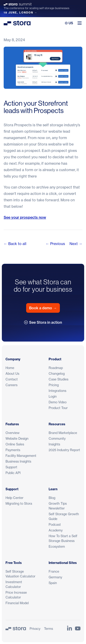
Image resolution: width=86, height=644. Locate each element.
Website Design (17, 438)
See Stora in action (43, 322)
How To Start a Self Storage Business (63, 538)
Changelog (57, 373)
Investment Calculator (14, 584)
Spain (53, 583)
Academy (56, 530)
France (54, 571)
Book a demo (43, 308)
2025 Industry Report (64, 450)
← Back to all (15, 244)
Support (11, 467)
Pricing (54, 385)
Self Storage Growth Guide (64, 516)
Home (10, 368)
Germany (55, 577)
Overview (12, 433)
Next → (76, 244)
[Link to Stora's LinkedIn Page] (69, 628)
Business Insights (18, 461)
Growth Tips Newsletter (58, 506)
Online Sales (15, 444)
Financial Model (17, 603)
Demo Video (58, 402)
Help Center (14, 498)
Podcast (55, 524)
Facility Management (21, 456)
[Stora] (16, 628)
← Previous (55, 244)
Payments (13, 450)
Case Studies (58, 379)
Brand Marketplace (63, 433)
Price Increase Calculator (16, 595)
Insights (54, 444)
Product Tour (58, 408)
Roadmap (56, 368)
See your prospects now (25, 217)
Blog (52, 498)
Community (57, 438)
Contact (12, 379)
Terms (49, 629)
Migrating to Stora (19, 503)
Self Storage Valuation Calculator (20, 574)
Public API (13, 473)
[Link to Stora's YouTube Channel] (78, 628)
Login (53, 396)
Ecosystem (57, 546)
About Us (12, 373)
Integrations (57, 391)
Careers (11, 385)
